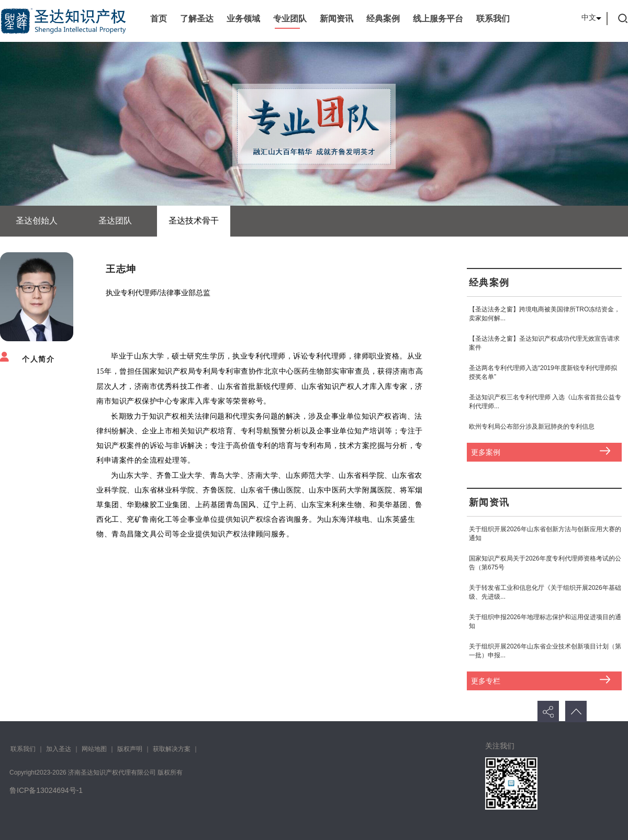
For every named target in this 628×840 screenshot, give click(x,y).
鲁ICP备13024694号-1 (46, 790)
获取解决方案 (172, 749)
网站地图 (94, 749)
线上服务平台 (438, 19)
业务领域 (243, 19)
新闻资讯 (337, 19)
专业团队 (290, 19)
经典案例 (383, 19)
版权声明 (130, 749)
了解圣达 (197, 19)
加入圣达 (59, 749)
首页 (159, 19)
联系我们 (493, 19)
